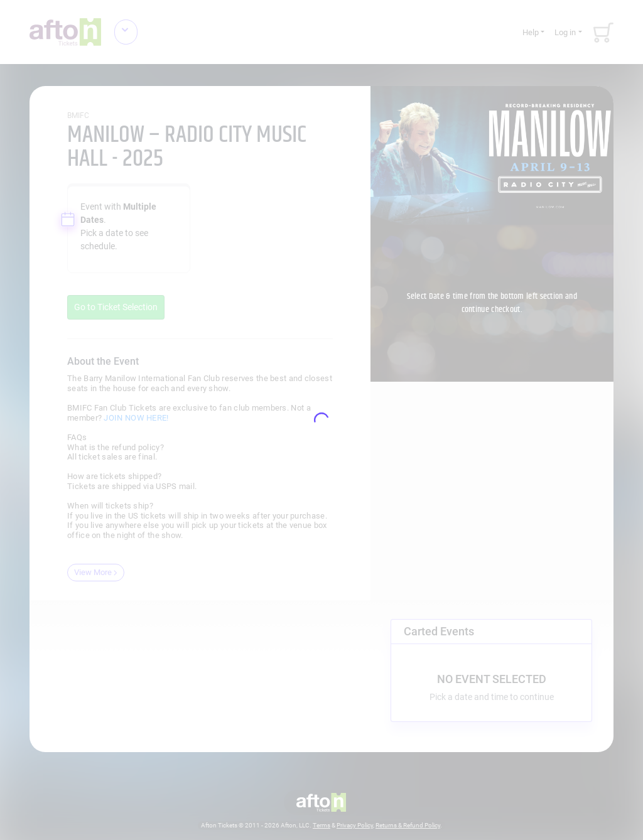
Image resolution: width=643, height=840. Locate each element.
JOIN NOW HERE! (136, 418)
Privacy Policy (355, 825)
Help (531, 32)
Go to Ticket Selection (116, 307)
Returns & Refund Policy (408, 825)
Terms (321, 825)
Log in (565, 32)
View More (96, 572)
